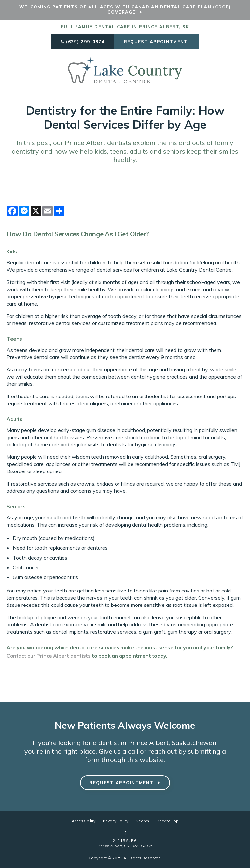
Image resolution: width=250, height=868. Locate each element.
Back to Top (168, 821)
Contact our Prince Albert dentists (49, 656)
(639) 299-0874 (85, 42)
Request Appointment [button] (157, 42)
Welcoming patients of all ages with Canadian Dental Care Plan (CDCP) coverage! (125, 9)
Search (142, 821)
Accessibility (83, 821)
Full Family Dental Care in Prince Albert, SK (125, 27)
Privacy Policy (116, 821)
